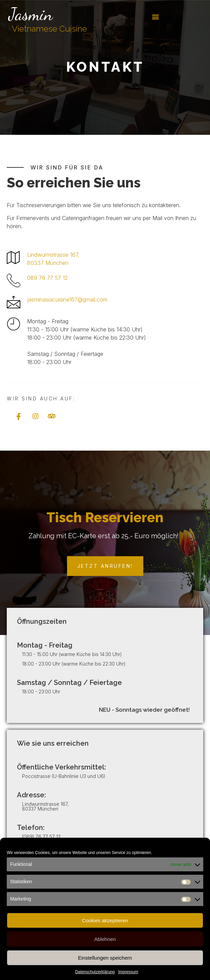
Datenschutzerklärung (95, 972)
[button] (156, 17)
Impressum (128, 972)
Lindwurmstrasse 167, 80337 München (45, 806)
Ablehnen (105, 939)
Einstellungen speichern (105, 958)
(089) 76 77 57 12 (41, 837)
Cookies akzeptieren (105, 920)
